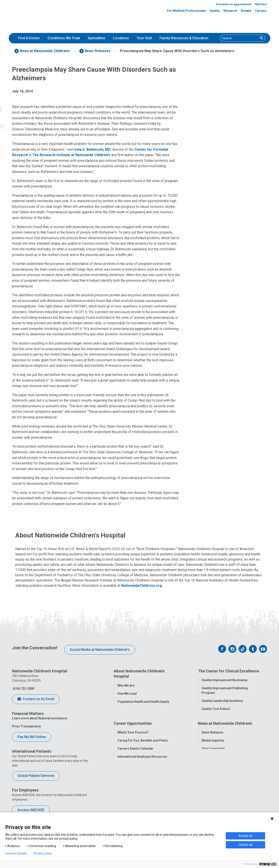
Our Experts (210, 788)
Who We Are (126, 684)
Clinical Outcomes (215, 716)
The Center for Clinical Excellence (228, 671)
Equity (206, 732)
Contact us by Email (36, 699)
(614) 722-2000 (23, 689)
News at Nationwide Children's (225, 748)
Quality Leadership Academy (222, 700)
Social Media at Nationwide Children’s (100, 650)
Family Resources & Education (184, 38)
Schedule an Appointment (234, 4)
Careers (261, 11)
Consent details (16, 853)
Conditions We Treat (64, 38)
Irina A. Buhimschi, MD (92, 149)
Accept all (245, 836)
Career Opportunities (133, 748)
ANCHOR (124, 796)
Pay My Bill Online (31, 737)
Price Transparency (26, 726)
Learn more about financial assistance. (40, 718)
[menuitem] (29, 38)
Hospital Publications (217, 780)
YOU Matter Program (133, 788)
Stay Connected (213, 772)
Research (230, 11)
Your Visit (144, 38)
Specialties (96, 38)
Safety (206, 724)
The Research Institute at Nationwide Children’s (71, 155)
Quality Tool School (216, 708)
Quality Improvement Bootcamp (225, 679)
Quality (215, 11)
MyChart (261, 4)
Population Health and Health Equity (143, 701)
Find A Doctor (29, 38)
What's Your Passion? (133, 756)
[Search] (239, 38)
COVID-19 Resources (133, 804)
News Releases (213, 756)
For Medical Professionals (187, 11)
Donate (246, 11)
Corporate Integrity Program (138, 709)
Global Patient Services (36, 776)
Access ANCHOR (31, 810)
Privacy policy (43, 853)
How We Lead (127, 692)
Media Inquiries (213, 764)
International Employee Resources (142, 780)
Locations (121, 38)
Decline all (246, 845)
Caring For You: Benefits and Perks (143, 764)
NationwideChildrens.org (142, 586)
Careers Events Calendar (135, 772)
